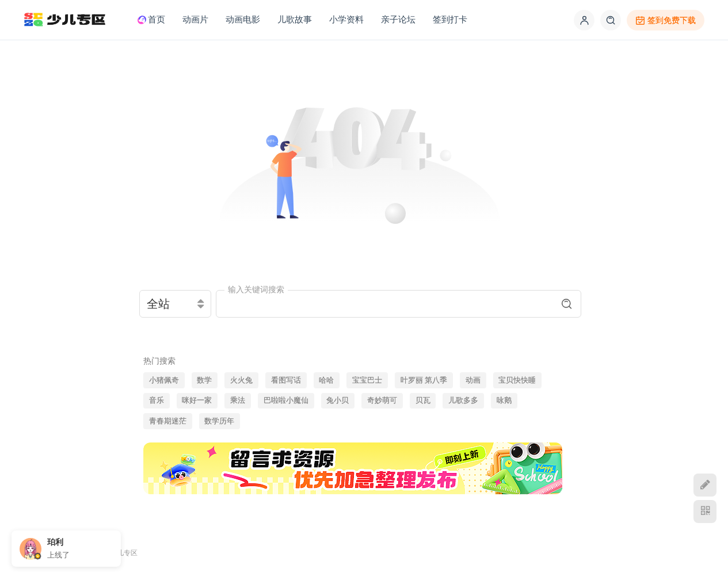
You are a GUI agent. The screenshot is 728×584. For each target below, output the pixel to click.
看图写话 (286, 380)
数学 (204, 380)
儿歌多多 (463, 400)
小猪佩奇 (164, 380)
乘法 (238, 400)
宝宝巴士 (367, 380)
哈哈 (326, 380)
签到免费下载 (666, 20)
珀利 (55, 542)
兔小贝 (338, 400)
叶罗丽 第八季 (424, 380)
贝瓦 (423, 400)
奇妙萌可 (382, 400)
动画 (473, 380)
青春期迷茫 (168, 421)
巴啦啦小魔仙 (286, 400)
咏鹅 (504, 400)
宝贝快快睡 (517, 380)
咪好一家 (197, 400)
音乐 (157, 400)
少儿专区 (124, 553)
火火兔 (241, 380)
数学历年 (219, 421)
